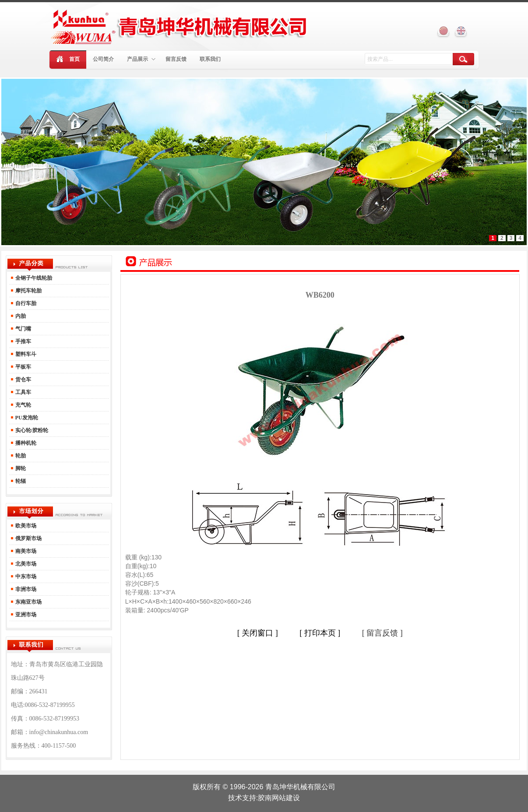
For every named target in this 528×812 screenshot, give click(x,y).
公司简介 (103, 59)
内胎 (20, 316)
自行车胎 (25, 303)
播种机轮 (25, 443)
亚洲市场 (25, 615)
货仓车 (23, 380)
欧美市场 (26, 526)
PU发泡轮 (26, 418)
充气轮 (23, 405)
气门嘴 (23, 329)
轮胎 (20, 456)
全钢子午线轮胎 (34, 278)
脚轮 (20, 468)
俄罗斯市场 (28, 538)
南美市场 (25, 551)
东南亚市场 (28, 602)
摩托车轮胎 (28, 291)
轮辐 (20, 481)
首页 (74, 59)
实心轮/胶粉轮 (31, 430)
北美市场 (25, 564)
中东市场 (25, 576)
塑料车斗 (25, 354)
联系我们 (210, 59)
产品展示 (141, 59)
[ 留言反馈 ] (382, 633)
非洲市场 (25, 589)
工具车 (23, 392)
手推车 (23, 341)
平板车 (23, 367)
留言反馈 (176, 59)
